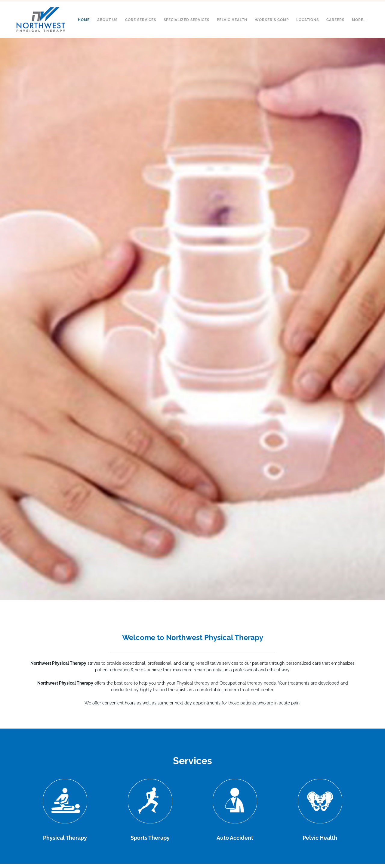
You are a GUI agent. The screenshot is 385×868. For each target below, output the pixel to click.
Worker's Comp (272, 20)
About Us (107, 20)
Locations (308, 20)
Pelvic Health (232, 20)
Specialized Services (186, 20)
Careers (335, 20)
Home (84, 20)
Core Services (141, 20)
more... (359, 20)
